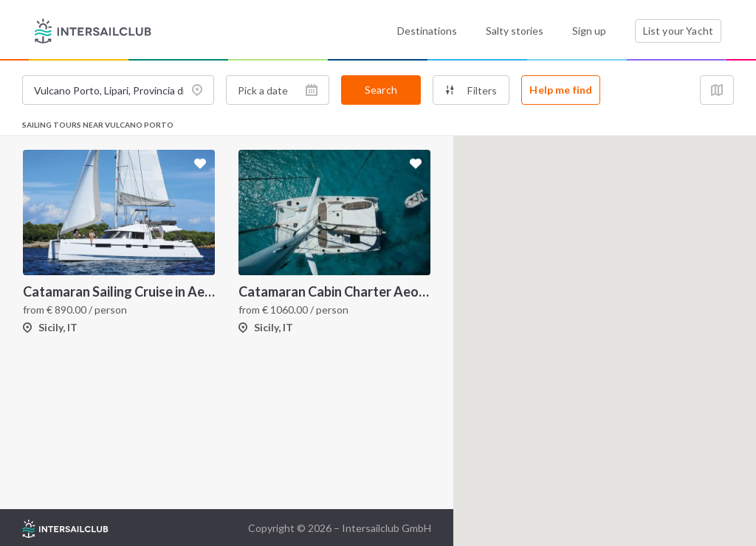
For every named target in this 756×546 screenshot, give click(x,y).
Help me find (561, 90)
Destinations (427, 31)
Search (381, 90)
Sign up (589, 31)
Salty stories (515, 31)
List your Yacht (678, 31)
